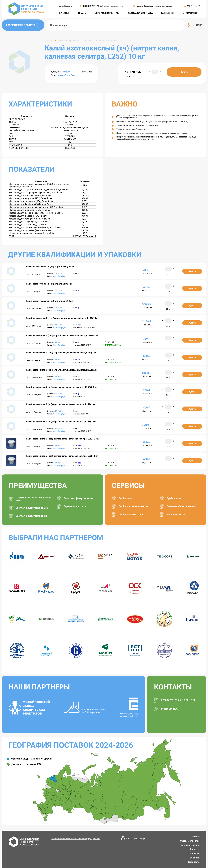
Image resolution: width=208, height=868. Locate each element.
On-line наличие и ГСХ (131, 515)
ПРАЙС (82, 13)
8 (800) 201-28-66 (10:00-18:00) (179, 700)
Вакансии (195, 858)
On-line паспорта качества (133, 506)
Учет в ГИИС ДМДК (135, 839)
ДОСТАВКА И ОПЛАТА (140, 13)
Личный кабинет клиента (181, 506)
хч (79, 342)
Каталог (196, 837)
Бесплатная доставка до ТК (31, 516)
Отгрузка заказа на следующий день (33, 499)
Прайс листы (174, 498)
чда (80, 445)
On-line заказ (126, 498)
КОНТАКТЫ (168, 13)
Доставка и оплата (190, 845)
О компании (194, 853)
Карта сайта (193, 862)
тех (80, 325)
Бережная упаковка (75, 506)
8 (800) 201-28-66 (93, 6)
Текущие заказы (176, 515)
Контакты (195, 849)
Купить (184, 72)
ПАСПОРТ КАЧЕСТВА (113, 345)
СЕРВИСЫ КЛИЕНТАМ (107, 13)
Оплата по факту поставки (79, 498)
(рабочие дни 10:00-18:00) (113, 6)
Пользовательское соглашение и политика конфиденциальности (76, 839)
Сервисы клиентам (190, 841)
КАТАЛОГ (64, 13)
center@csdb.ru (66, 6)
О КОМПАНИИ (190, 13)
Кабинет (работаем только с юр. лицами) (154, 6)
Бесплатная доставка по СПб (32, 508)
